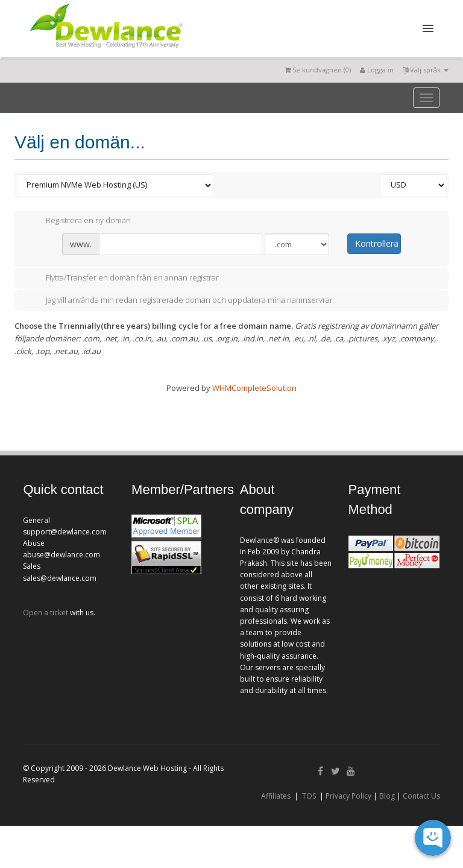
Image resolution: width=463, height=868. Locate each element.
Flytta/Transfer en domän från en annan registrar (123, 279)
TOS (309, 796)
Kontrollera (377, 243)
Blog (387, 796)
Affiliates (276, 796)
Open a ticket (46, 613)
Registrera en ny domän (79, 221)
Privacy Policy (348, 796)
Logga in (377, 70)
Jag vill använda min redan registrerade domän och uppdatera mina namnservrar (180, 300)
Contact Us (421, 796)
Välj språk (426, 70)
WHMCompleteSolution (254, 388)
